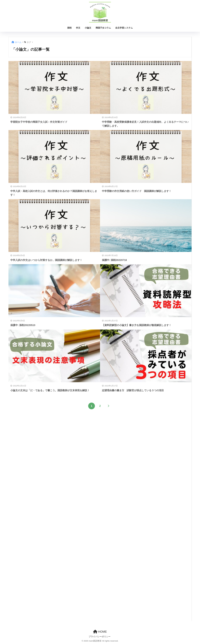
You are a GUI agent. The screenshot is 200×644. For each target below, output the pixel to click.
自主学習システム (124, 28)
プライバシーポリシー (100, 637)
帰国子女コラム (103, 28)
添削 (69, 28)
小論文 (88, 28)
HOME (100, 632)
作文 (78, 28)
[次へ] (108, 406)
